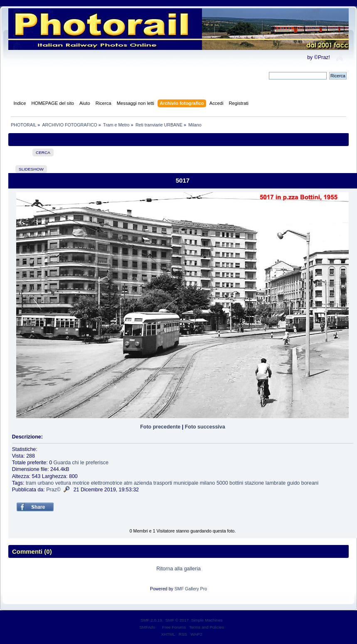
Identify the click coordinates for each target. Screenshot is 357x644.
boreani (310, 483)
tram (31, 483)
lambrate (276, 483)
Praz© (53, 490)
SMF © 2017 (177, 620)
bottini (236, 483)
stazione (254, 483)
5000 (222, 483)
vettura (63, 483)
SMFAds (147, 627)
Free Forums (174, 627)
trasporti (163, 483)
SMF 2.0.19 (151, 620)
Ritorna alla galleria (178, 569)
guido (294, 483)
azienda (143, 483)
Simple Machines (207, 620)
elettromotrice (107, 483)
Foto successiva (205, 427)
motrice (81, 483)
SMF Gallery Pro (191, 589)
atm (128, 483)
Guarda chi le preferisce (81, 463)
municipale (186, 483)
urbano (46, 483)
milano (208, 483)
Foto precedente (160, 427)
